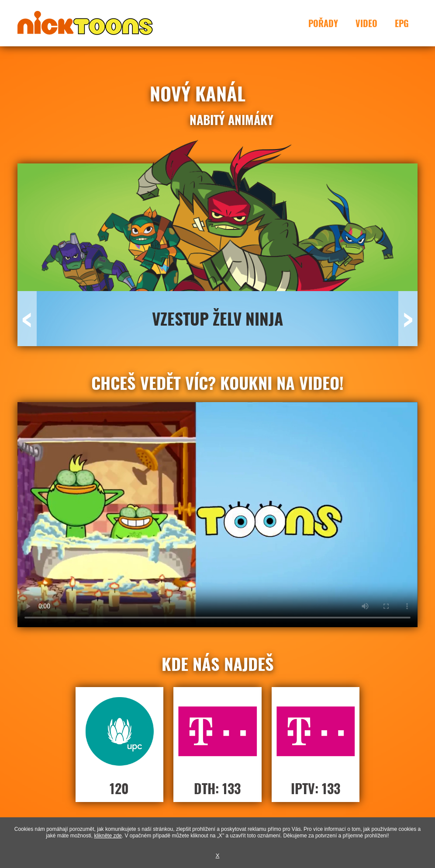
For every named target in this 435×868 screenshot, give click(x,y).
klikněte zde (108, 836)
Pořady (323, 23)
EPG (402, 23)
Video (366, 23)
